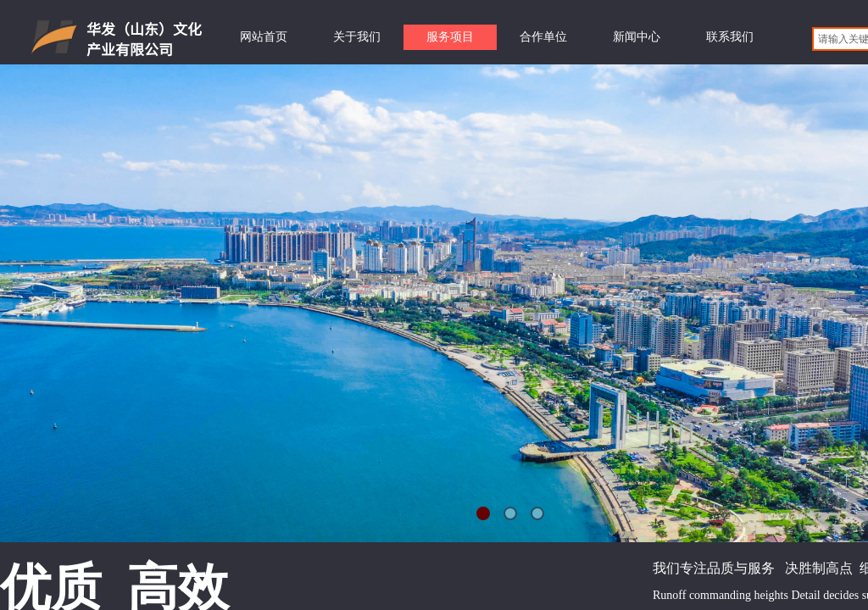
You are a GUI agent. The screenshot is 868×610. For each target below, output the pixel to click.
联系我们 (730, 37)
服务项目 (450, 37)
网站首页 (264, 37)
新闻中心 (637, 37)
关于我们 (357, 37)
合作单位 (543, 37)
